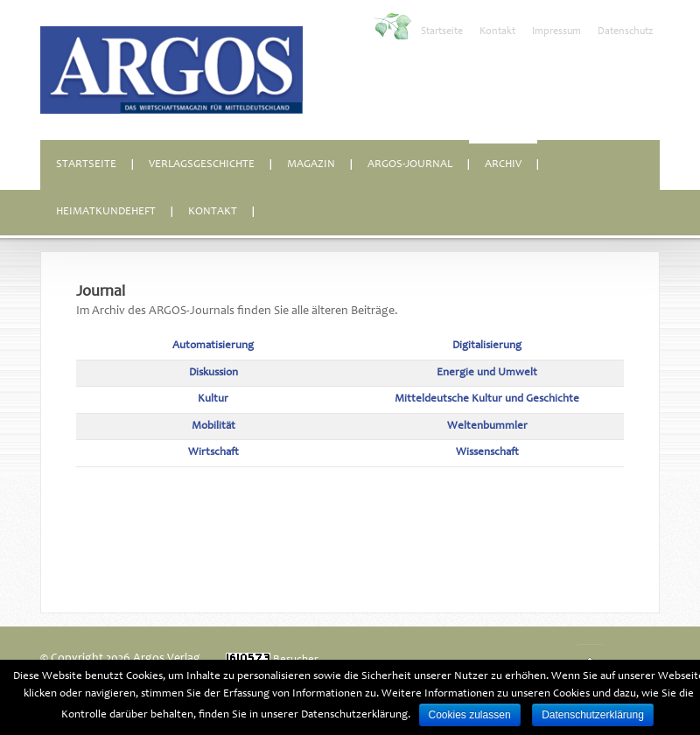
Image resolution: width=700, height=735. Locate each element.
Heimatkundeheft (106, 212)
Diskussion (213, 373)
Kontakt (497, 31)
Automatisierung (213, 346)
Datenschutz (625, 31)
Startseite (442, 31)
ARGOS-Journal (410, 165)
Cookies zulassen (470, 715)
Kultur (213, 399)
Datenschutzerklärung (593, 715)
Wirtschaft (213, 453)
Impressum (556, 31)
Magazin (311, 165)
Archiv (503, 165)
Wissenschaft (487, 453)
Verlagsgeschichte (202, 165)
